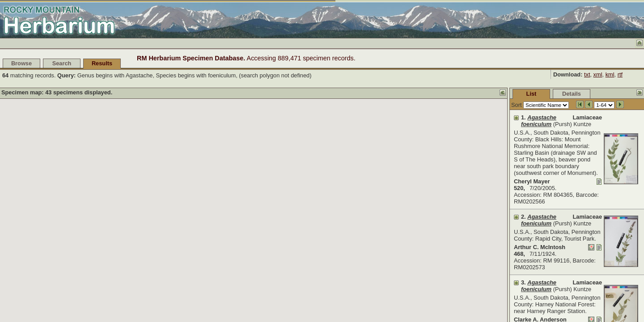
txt (587, 74)
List (464, 94)
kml (610, 74)
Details (504, 94)
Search (62, 63)
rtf (620, 74)
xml (598, 74)
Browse (21, 63)
